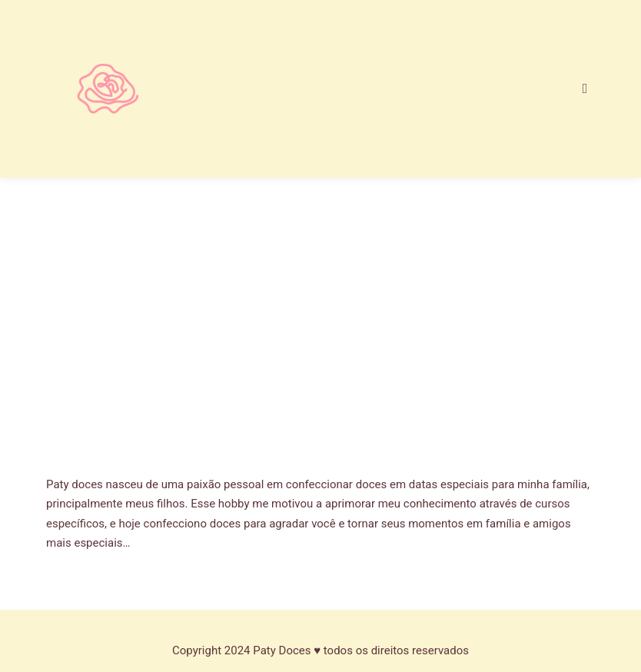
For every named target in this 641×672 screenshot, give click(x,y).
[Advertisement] (320, 350)
